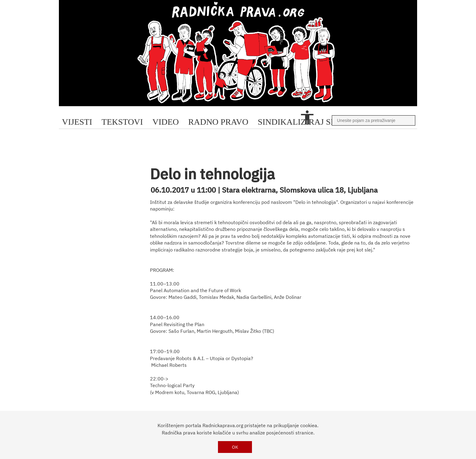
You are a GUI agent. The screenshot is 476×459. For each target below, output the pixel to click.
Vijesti (77, 122)
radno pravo (218, 122)
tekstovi (122, 122)
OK (235, 447)
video (166, 122)
